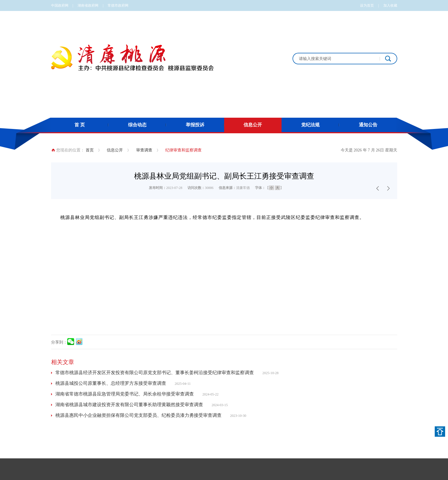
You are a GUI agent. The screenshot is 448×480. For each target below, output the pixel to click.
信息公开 (253, 125)
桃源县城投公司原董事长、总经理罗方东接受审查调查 (111, 383)
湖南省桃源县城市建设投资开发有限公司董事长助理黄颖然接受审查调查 (129, 405)
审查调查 (144, 150)
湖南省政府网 (88, 5)
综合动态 (137, 125)
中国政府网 (60, 5)
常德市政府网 (118, 5)
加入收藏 (390, 5)
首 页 (80, 125)
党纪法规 (310, 125)
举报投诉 (195, 125)
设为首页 (367, 5)
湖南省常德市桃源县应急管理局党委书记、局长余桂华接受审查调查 (125, 394)
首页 (90, 150)
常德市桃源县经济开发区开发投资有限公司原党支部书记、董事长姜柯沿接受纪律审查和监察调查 (155, 373)
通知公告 (368, 125)
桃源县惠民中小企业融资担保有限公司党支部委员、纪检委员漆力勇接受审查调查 (138, 415)
